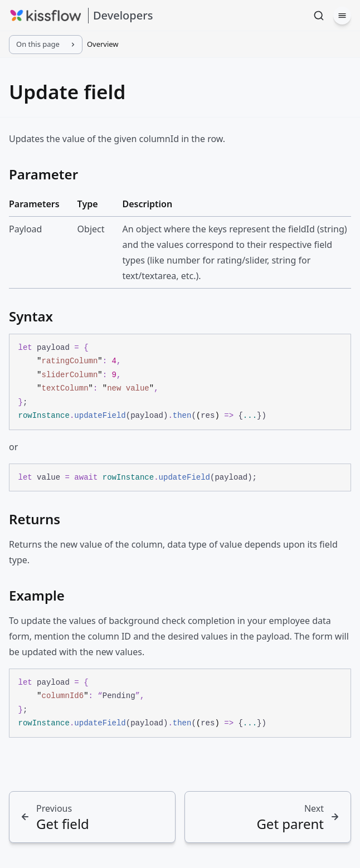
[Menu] (342, 16)
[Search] (319, 16)
